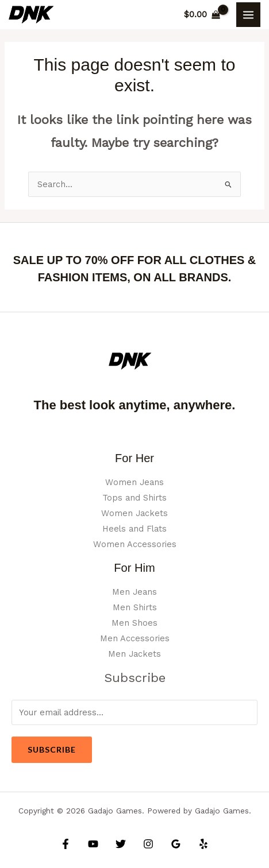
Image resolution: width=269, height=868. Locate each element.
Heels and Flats (134, 529)
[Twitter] (121, 844)
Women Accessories (135, 544)
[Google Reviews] (176, 844)
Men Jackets (134, 654)
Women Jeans (134, 482)
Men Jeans (134, 592)
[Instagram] (148, 844)
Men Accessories (135, 638)
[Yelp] (203, 844)
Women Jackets (134, 513)
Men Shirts (135, 607)
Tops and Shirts (134, 498)
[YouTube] (93, 844)
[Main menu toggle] (248, 14)
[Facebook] (66, 844)
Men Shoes (134, 623)
